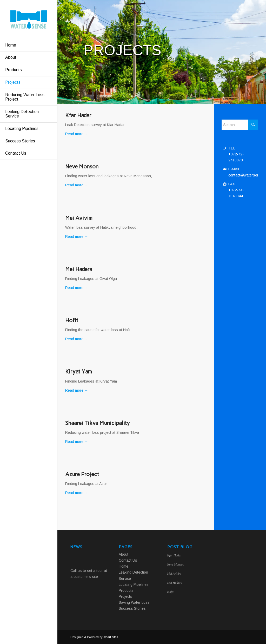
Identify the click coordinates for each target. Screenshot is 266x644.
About (124, 554)
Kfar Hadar (78, 115)
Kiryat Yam (79, 372)
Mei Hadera (79, 269)
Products (126, 590)
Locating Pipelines (134, 584)
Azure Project (82, 474)
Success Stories (132, 608)
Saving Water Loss (134, 602)
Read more (77, 134)
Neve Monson (82, 166)
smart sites (111, 637)
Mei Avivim (79, 218)
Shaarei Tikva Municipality (98, 423)
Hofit (72, 320)
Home (124, 566)
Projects (125, 596)
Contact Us (128, 560)
